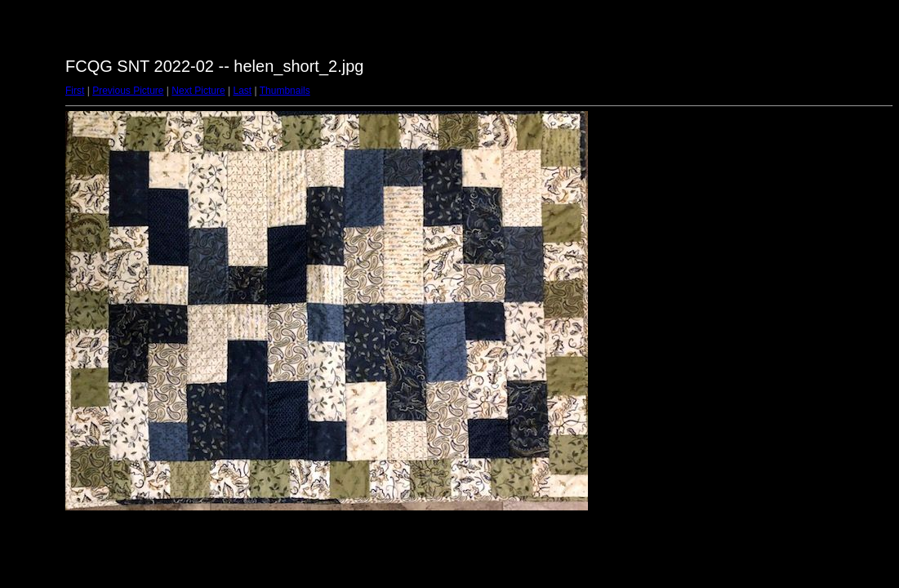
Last (242, 91)
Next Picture (198, 91)
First (75, 91)
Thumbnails (285, 91)
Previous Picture (128, 91)
